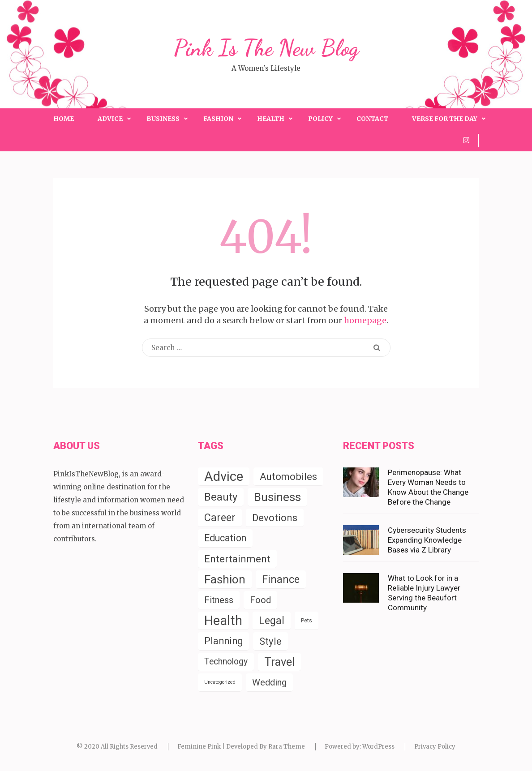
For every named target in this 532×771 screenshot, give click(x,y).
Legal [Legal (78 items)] (272, 621)
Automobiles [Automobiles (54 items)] (288, 476)
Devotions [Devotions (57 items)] (275, 518)
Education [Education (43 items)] (225, 538)
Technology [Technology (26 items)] (226, 662)
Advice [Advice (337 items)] (224, 476)
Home (64, 119)
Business (163, 119)
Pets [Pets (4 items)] (307, 620)
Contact (372, 119)
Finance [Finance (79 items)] (281, 579)
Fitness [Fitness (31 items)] (219, 600)
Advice (110, 119)
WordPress (378, 747)
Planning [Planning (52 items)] (223, 641)
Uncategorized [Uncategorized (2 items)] (220, 682)
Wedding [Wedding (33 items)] (269, 682)
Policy (320, 119)
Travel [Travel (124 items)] (279, 662)
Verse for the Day (445, 119)
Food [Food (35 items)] (260, 600)
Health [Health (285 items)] (223, 621)
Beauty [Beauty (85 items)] (221, 497)
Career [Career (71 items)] (220, 518)
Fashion (218, 119)
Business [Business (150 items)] (277, 497)
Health (271, 119)
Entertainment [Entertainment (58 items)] (237, 559)
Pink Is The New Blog (266, 48)
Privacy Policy (435, 747)
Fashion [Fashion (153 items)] (225, 579)
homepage (365, 320)
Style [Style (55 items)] (270, 641)
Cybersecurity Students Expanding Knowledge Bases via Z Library (427, 540)
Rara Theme (287, 747)
